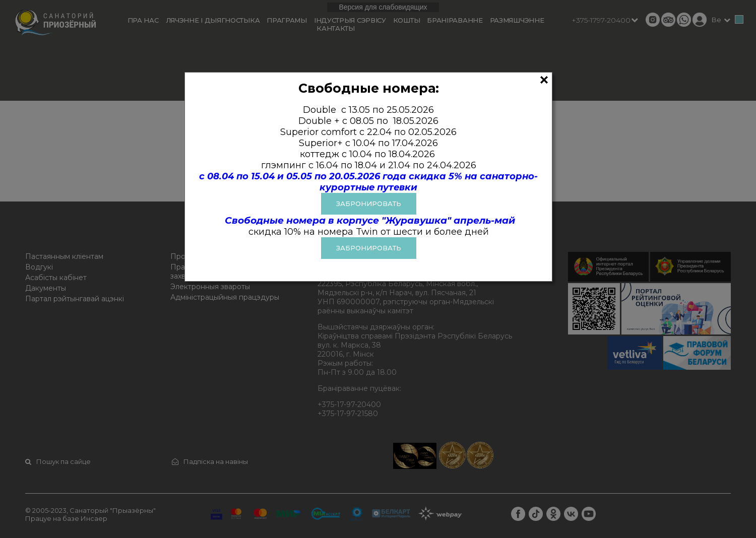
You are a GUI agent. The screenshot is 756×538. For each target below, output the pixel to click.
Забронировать (369, 248)
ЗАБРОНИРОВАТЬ (369, 204)
